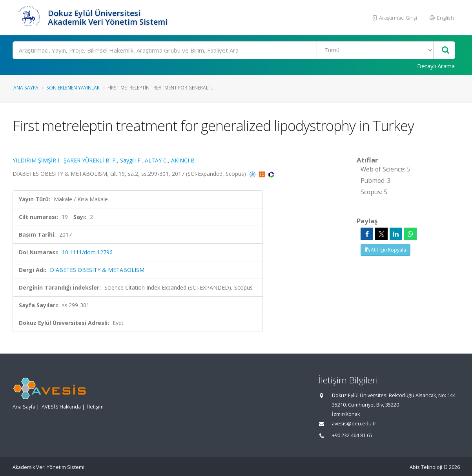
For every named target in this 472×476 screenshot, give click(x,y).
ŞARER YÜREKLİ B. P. (90, 160)
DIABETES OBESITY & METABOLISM (97, 270)
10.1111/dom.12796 (87, 252)
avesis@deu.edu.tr (354, 424)
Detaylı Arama (436, 66)
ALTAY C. (156, 160)
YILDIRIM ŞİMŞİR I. (36, 160)
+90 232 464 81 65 (352, 435)
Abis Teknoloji (426, 467)
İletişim (95, 407)
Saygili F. (131, 160)
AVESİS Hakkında (61, 407)
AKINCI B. (183, 160)
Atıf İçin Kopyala (385, 250)
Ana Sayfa (26, 88)
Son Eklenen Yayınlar (73, 88)
